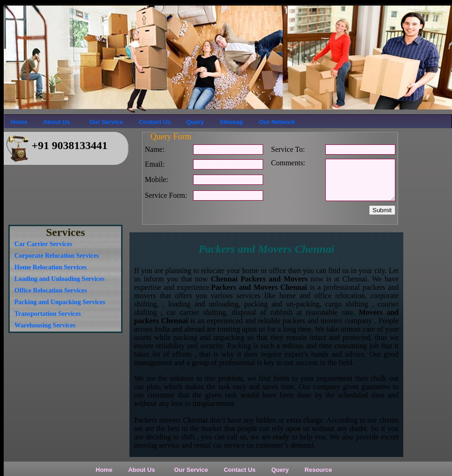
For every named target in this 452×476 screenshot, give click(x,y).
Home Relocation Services (51, 267)
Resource (318, 470)
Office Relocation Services (51, 290)
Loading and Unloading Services (59, 279)
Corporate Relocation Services (57, 256)
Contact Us (155, 122)
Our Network (277, 122)
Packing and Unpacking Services (60, 302)
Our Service (104, 122)
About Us (57, 122)
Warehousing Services (45, 325)
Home (19, 122)
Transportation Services (48, 314)
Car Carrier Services (43, 244)
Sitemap (231, 122)
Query (195, 122)
